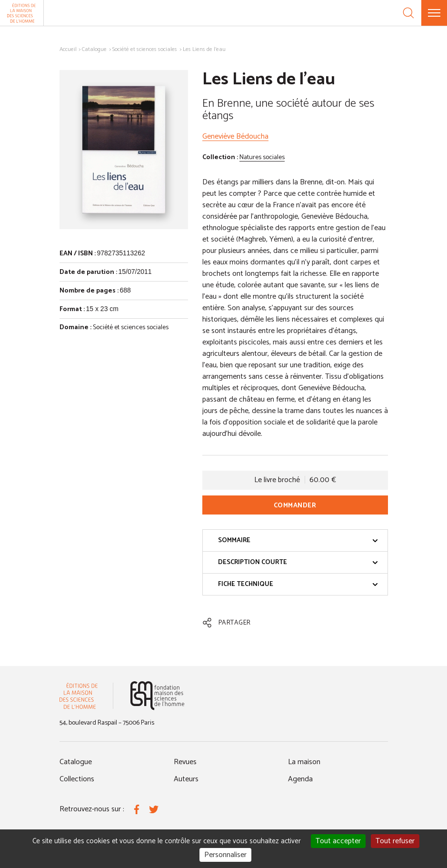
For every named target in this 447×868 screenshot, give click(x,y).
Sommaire (298, 540)
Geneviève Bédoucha (235, 136)
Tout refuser (395, 841)
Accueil (68, 49)
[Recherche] (408, 13)
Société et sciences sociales (145, 49)
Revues (185, 762)
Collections (77, 779)
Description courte (298, 562)
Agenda (300, 779)
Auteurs (186, 779)
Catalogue (94, 49)
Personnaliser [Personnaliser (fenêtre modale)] (225, 855)
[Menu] (434, 13)
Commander (295, 506)
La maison (304, 762)
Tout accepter (338, 841)
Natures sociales (262, 157)
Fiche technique (298, 584)
